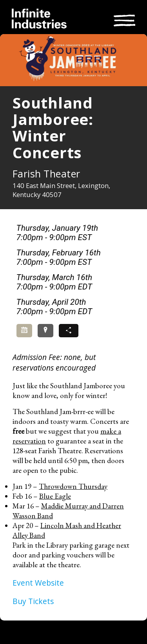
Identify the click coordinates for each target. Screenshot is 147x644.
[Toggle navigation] (124, 19)
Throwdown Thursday (73, 486)
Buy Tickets (33, 601)
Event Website (38, 583)
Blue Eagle (55, 496)
